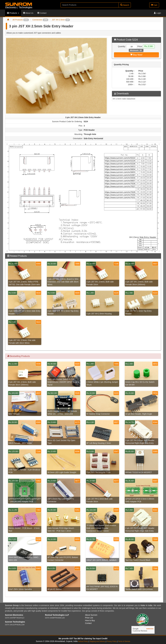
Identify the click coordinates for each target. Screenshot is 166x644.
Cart (154, 5)
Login (157, 13)
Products (13, 13)
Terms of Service (124, 641)
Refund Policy (83, 641)
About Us (28, 13)
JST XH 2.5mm (61, 20)
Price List (89, 618)
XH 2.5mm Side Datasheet (124, 99)
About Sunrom (91, 615)
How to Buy (90, 620)
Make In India (146, 605)
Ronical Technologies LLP (57, 615)
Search (125, 5)
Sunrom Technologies (15, 622)
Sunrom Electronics (14, 615)
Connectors (40, 20)
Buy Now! (136, 55)
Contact (42, 13)
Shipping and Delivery (97, 641)
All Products (21, 20)
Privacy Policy (112, 641)
